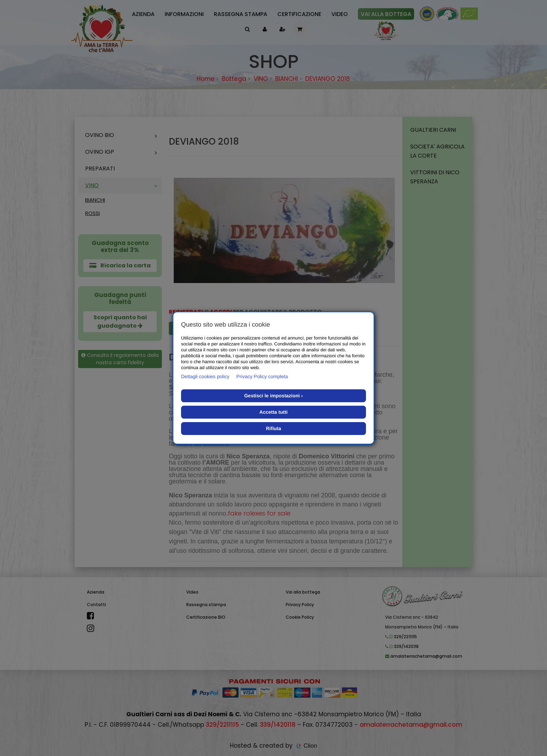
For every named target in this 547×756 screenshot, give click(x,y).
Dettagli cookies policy (205, 376)
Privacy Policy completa (262, 376)
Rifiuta (273, 428)
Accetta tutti (274, 412)
